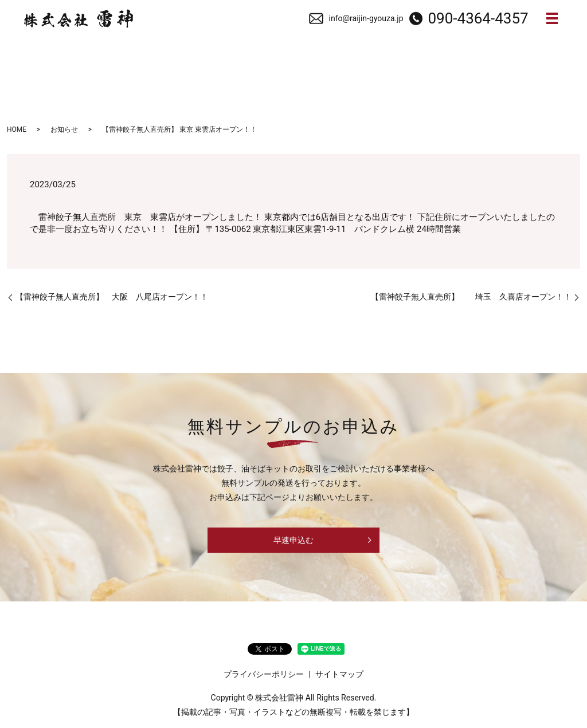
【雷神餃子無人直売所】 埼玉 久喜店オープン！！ (471, 297)
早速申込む (293, 541)
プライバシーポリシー (264, 674)
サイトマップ (339, 674)
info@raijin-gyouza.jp (366, 18)
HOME (17, 129)
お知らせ (64, 129)
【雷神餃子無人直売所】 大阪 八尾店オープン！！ (112, 297)
